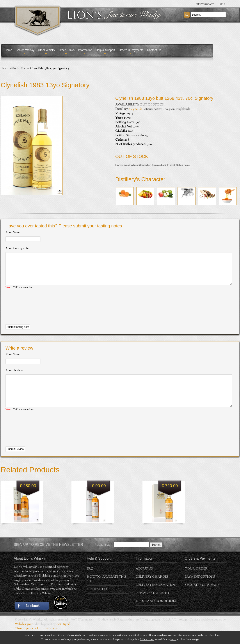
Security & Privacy (202, 598)
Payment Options (200, 590)
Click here (147, 640)
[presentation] (39, 314)
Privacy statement (153, 606)
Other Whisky (46, 50)
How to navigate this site (107, 592)
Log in (223, 4)
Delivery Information (156, 598)
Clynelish (136, 109)
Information (85, 50)
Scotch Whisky (25, 50)
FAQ (90, 582)
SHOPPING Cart (205, 4)
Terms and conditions (156, 615)
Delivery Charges (152, 590)
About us (144, 582)
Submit (156, 558)
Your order (196, 582)
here (173, 640)
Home (8, 50)
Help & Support (105, 50)
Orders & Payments (131, 50)
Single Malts (20, 69)
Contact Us (154, 50)
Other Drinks (67, 50)
